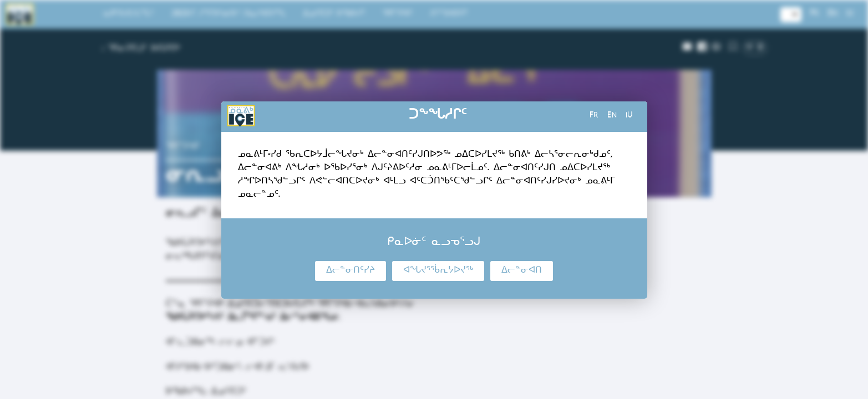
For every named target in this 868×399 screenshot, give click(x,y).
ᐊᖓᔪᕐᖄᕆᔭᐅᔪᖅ (438, 271)
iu (629, 116)
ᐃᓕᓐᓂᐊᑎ (522, 271)
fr (594, 116)
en (612, 116)
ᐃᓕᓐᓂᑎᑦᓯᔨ (351, 271)
